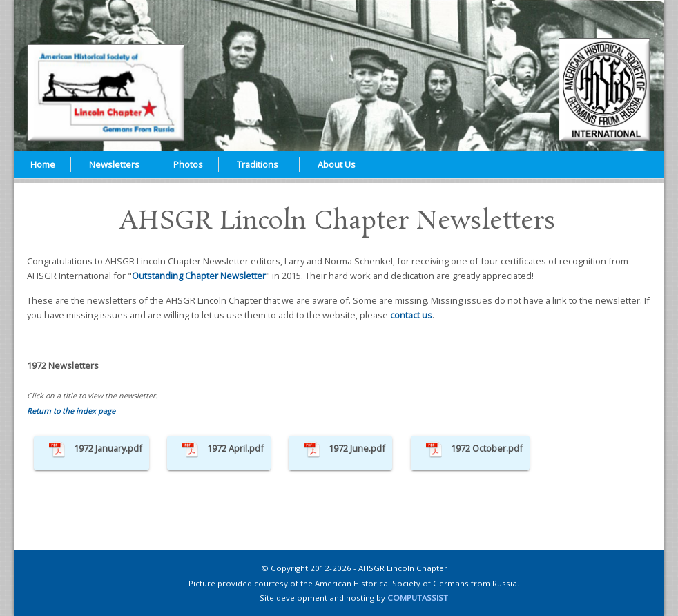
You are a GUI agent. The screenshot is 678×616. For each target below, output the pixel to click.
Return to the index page (71, 411)
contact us (411, 315)
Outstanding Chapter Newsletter (199, 276)
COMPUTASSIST (418, 598)
